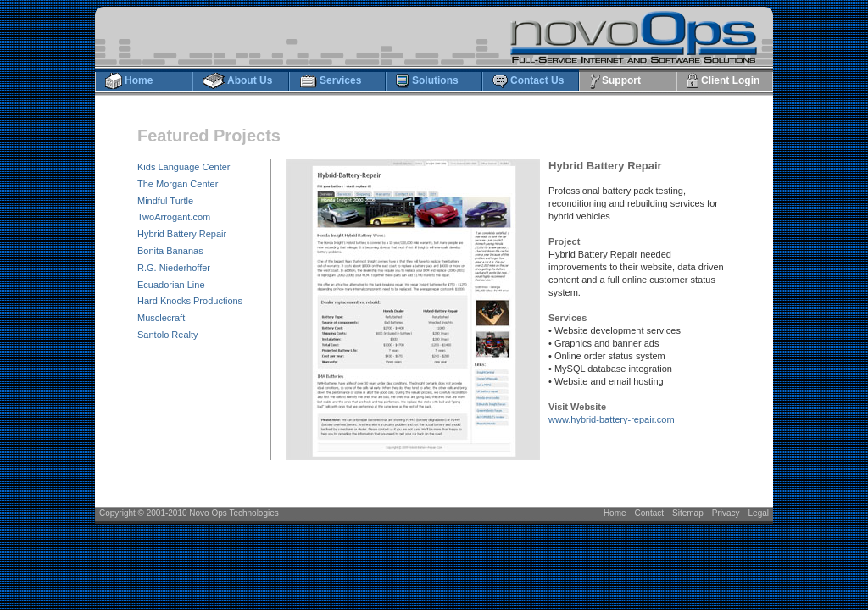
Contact (649, 513)
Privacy (726, 513)
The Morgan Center (178, 184)
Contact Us (528, 81)
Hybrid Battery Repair (182, 234)
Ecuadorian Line (171, 285)
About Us (237, 81)
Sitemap (688, 513)
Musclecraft (161, 318)
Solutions (427, 81)
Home (128, 81)
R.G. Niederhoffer (174, 268)
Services (330, 81)
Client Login (723, 81)
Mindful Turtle (165, 201)
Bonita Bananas (170, 251)
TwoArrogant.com (174, 217)
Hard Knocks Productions (190, 301)
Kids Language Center (184, 167)
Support (615, 81)
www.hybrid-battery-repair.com (612, 419)
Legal (759, 513)
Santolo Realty (168, 335)
